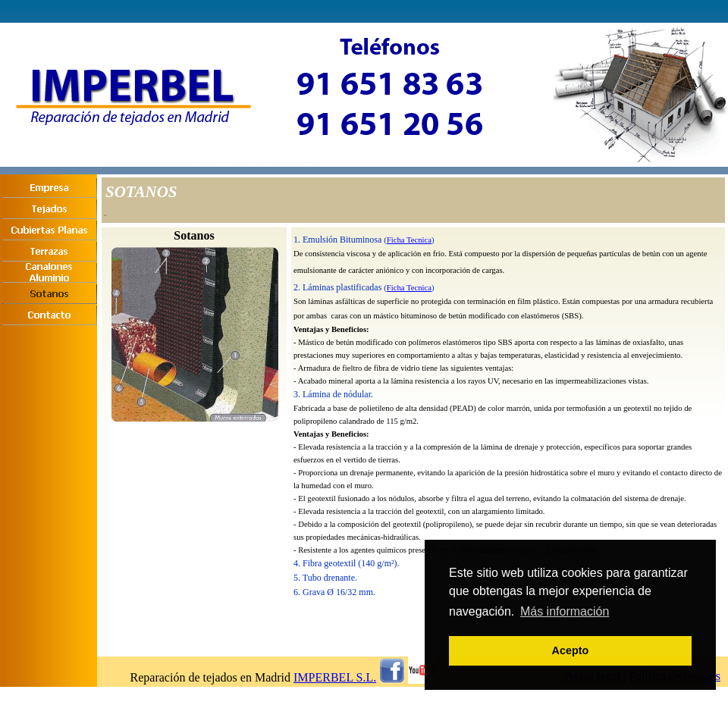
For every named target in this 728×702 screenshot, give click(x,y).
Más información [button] (565, 611)
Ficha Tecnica (409, 240)
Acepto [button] (571, 650)
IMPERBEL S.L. (335, 677)
